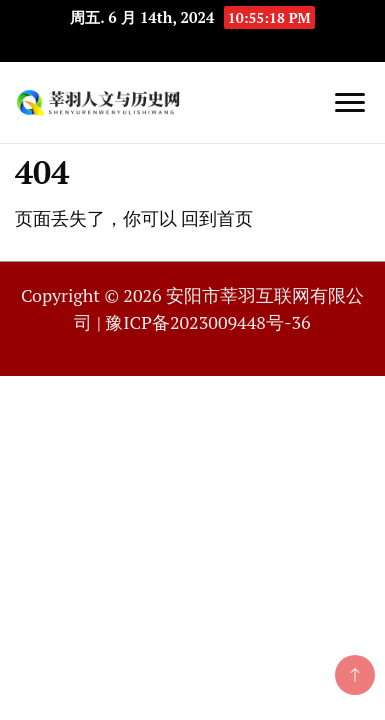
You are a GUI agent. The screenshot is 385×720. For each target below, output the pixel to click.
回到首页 (217, 218)
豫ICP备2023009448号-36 (207, 322)
